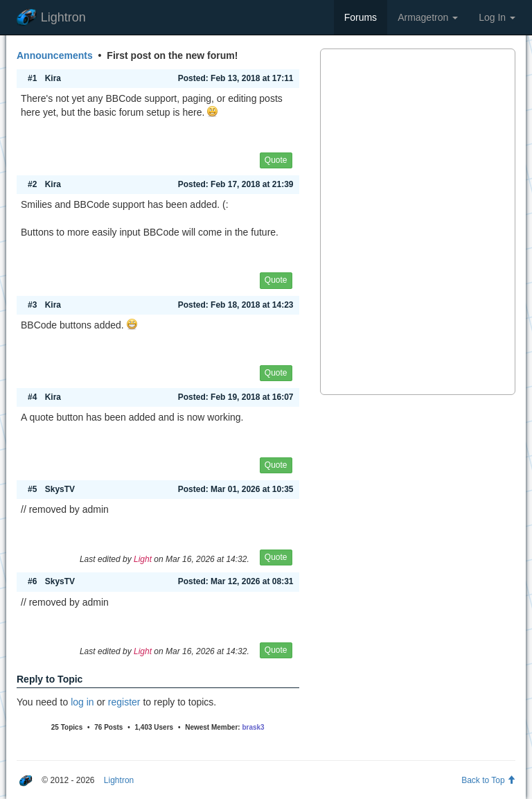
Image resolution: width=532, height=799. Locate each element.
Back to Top (488, 780)
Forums (361, 17)
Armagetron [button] (428, 17)
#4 (32, 397)
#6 (32, 581)
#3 (32, 305)
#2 (32, 184)
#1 (32, 78)
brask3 (253, 727)
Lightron (51, 18)
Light (143, 559)
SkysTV (60, 489)
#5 (32, 489)
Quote (276, 160)
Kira (53, 78)
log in (82, 702)
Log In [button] (497, 17)
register (124, 702)
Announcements (55, 55)
